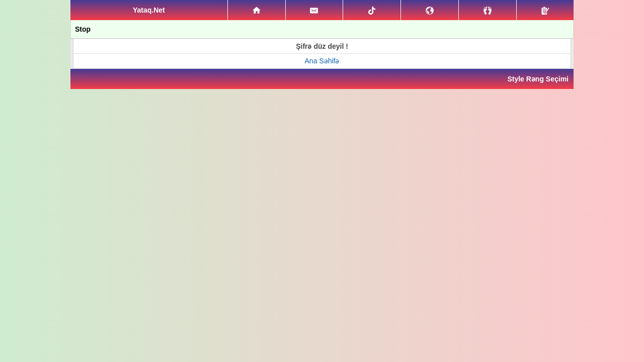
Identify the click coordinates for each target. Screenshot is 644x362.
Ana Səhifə (322, 61)
